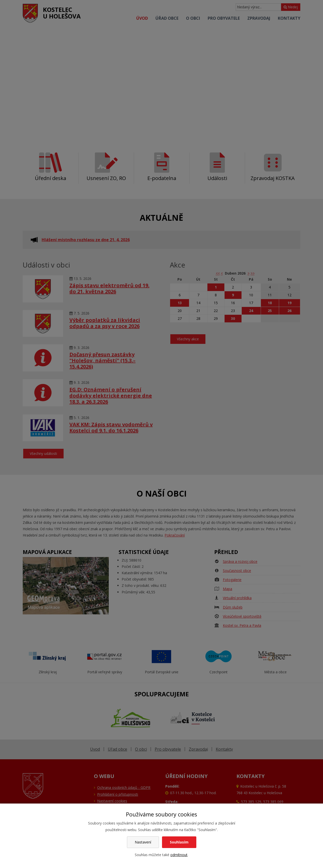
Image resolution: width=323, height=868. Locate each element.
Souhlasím (179, 842)
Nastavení (143, 842)
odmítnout (179, 855)
